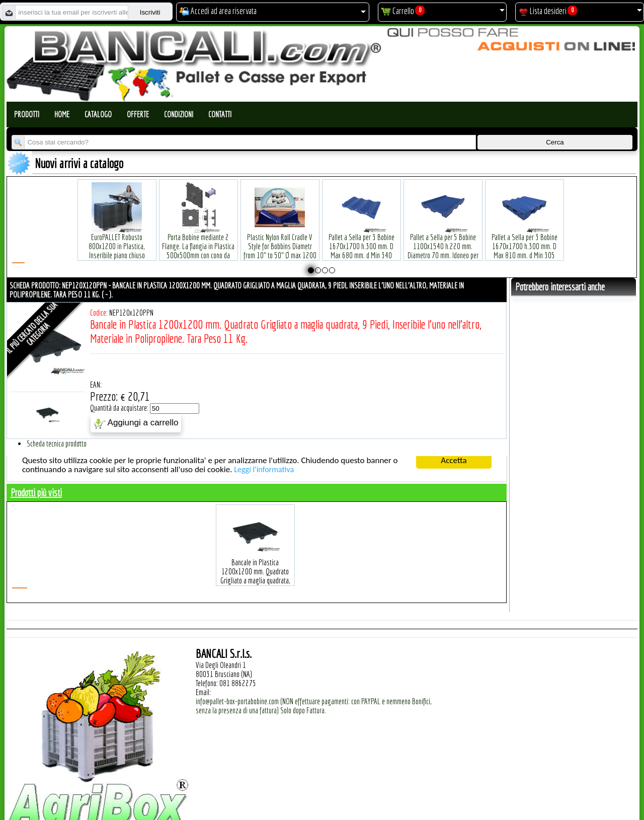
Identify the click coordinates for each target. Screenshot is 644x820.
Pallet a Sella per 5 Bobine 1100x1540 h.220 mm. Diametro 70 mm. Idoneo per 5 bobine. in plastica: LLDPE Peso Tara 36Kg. (443, 240)
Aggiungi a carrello (136, 423)
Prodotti (27, 114)
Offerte (138, 114)
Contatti (220, 114)
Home (62, 114)
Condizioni (179, 114)
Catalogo (98, 114)
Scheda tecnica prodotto (57, 443)
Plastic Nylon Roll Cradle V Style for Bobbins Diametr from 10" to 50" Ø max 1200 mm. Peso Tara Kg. (280, 235)
